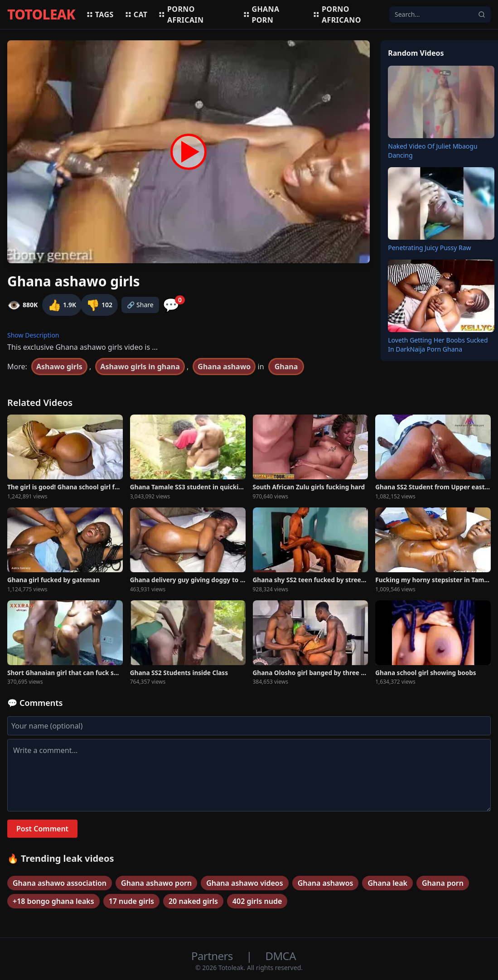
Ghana (286, 367)
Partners (213, 956)
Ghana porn (261, 14)
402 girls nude (257, 901)
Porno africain (181, 14)
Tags (100, 14)
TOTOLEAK (41, 14)
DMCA (281, 956)
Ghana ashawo (224, 367)
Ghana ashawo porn (156, 883)
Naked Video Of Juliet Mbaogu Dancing (433, 151)
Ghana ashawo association (60, 883)
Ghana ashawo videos (244, 883)
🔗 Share (140, 305)
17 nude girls (131, 901)
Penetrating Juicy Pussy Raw (429, 248)
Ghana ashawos (326, 883)
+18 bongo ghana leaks (53, 901)
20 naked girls (193, 901)
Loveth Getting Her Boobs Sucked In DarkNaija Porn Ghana (438, 345)
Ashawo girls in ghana (140, 367)
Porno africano (337, 14)
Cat (136, 14)
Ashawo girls (59, 367)
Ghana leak (387, 883)
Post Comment (42, 829)
